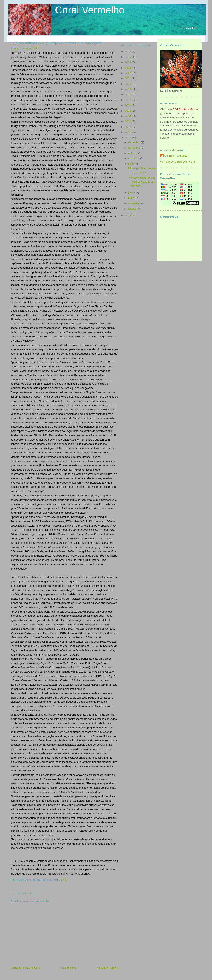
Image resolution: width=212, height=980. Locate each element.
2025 (128, 57)
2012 (128, 127)
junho (132, 193)
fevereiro (134, 203)
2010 (128, 138)
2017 (128, 100)
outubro (133, 153)
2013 (128, 121)
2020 (128, 84)
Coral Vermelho (90, 10)
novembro (134, 148)
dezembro (134, 142)
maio (131, 198)
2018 (128, 95)
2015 (128, 111)
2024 (128, 62)
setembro (134, 158)
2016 (128, 105)
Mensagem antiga (107, 968)
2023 (128, 68)
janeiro (133, 209)
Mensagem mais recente (25, 968)
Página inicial (68, 968)
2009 (128, 215)
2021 (128, 78)
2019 (128, 89)
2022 (128, 73)
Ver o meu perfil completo (178, 162)
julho (131, 164)
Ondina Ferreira (176, 156)
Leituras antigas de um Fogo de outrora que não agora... (58, 43)
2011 (128, 132)
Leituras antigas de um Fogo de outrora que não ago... (141, 182)
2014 (128, 116)
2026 (128, 52)
